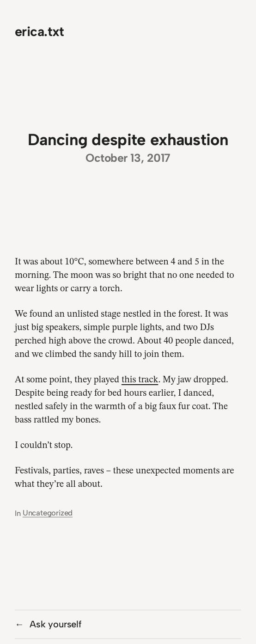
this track (140, 380)
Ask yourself (55, 624)
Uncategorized (48, 513)
